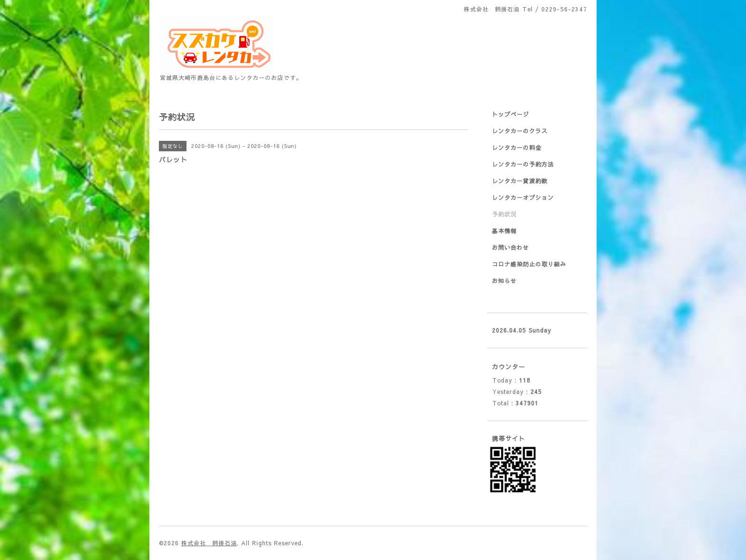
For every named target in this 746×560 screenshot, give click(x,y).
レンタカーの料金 (517, 147)
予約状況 (504, 214)
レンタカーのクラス (520, 131)
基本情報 (504, 231)
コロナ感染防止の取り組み (529, 264)
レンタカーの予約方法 (523, 164)
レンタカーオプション (523, 197)
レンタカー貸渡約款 (520, 181)
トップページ (510, 114)
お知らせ (504, 281)
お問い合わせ (510, 247)
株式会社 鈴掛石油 (209, 543)
